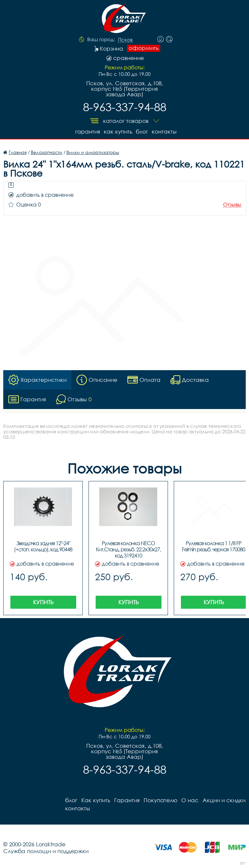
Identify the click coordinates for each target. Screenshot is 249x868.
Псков (125, 40)
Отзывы (232, 205)
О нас (190, 800)
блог (142, 131)
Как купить (118, 131)
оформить (144, 48)
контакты (164, 131)
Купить (43, 602)
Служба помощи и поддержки (46, 851)
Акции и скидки (223, 800)
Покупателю (160, 800)
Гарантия (87, 131)
